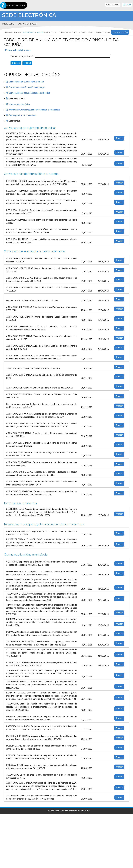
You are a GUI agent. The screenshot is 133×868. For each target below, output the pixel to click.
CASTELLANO (113, 5)
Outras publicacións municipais (23, 115)
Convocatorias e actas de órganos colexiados (29, 93)
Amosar (119, 138)
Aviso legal (50, 811)
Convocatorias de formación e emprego (27, 87)
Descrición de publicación (22, 56)
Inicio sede (8, 24)
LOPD (57, 811)
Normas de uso (74, 811)
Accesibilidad (86, 811)
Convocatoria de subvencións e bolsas (26, 82)
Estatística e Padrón (18, 99)
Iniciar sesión (120, 32)
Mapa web (64, 811)
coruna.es (29, 32)
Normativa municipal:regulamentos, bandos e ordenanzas (34, 110)
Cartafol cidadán (27, 24)
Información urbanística (19, 104)
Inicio (40, 32)
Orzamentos (14, 121)
